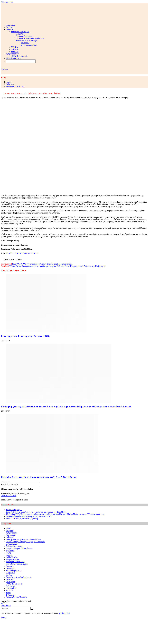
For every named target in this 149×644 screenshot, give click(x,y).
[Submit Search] (32, 609)
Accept (4, 617)
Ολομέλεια (10, 573)
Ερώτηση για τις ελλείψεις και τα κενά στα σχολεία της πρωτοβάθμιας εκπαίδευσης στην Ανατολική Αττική (66, 407)
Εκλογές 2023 (11, 544)
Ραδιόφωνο (10, 586)
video (8, 528)
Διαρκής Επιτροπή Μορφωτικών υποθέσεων (23, 539)
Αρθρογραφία (11, 533)
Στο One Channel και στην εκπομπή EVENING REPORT (29, 516)
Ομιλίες (9, 575)
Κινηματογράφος (13, 559)
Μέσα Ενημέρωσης (14, 571)
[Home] (8, 82)
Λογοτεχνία (11, 568)
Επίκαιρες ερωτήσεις (14, 546)
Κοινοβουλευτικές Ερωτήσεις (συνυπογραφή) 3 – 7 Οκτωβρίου (39, 477)
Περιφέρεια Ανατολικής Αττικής (19, 577)
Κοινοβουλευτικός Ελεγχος (17, 564)
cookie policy (65, 613)
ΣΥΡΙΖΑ (9, 590)
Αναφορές (10, 531)
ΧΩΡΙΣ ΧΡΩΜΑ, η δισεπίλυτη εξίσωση (22, 519)
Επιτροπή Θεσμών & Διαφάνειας (19, 548)
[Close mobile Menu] (6, 606)
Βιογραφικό (11, 535)
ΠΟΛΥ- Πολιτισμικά (14, 584)
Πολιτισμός (10, 582)
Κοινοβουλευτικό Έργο (15, 562)
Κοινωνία (10, 566)
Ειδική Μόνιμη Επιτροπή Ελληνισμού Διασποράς (26, 542)
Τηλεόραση (10, 595)
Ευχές (8, 553)
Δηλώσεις (10, 537)
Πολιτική (10, 579)
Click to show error (9, 496)
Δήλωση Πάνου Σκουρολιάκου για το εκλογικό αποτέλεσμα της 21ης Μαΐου (36, 512)
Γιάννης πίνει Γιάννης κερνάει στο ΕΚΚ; (26, 336)
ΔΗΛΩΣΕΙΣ (11, 253)
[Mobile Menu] (4, 69)
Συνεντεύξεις (11, 588)
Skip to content (7, 2)
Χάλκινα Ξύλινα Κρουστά (16, 597)
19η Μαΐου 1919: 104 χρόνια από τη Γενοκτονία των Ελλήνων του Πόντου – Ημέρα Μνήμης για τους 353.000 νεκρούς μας (55, 514)
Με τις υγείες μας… (14, 510)
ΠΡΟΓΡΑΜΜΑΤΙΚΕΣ (29, 253)
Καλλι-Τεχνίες (12, 557)
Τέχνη (8, 593)
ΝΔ (18, 253)
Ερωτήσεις (10, 551)
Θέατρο (9, 555)
